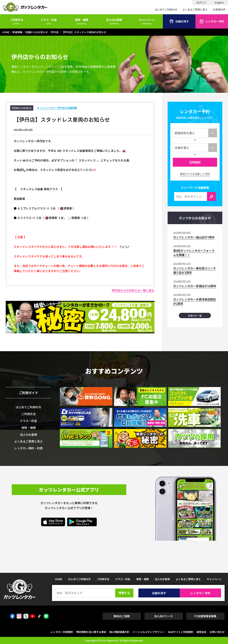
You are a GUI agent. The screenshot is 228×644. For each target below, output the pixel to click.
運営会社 (201, 632)
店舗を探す (179, 21)
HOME (59, 579)
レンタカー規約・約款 (28, 448)
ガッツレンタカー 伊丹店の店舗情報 (57, 108)
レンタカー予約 (212, 21)
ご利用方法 (16, 21)
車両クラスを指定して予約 (195, 174)
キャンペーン (147, 21)
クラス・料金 (49, 21)
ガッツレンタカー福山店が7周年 (194, 237)
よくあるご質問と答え (195, 9)
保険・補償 (81, 21)
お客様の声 (219, 9)
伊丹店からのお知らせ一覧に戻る (133, 290)
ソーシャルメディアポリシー (149, 632)
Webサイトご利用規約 (181, 632)
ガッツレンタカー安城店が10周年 (195, 286)
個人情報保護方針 (119, 632)
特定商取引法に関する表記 (91, 632)
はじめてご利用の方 (166, 9)
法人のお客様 (114, 21)
